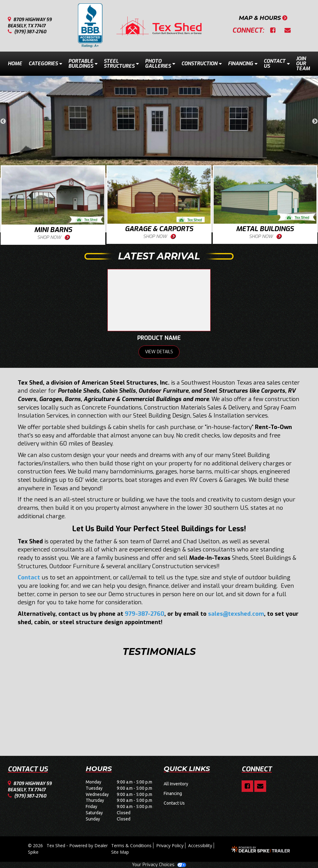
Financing (243, 64)
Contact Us (277, 64)
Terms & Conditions (131, 845)
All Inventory (176, 784)
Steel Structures (121, 64)
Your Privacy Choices (159, 865)
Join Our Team (303, 64)
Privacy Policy (170, 845)
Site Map (120, 852)
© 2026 (37, 845)
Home (15, 64)
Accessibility (200, 845)
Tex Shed (57, 845)
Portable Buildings (83, 64)
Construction (202, 64)
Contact (29, 577)
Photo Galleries (160, 64)
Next (315, 121)
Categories (45, 64)
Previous (3, 121)
